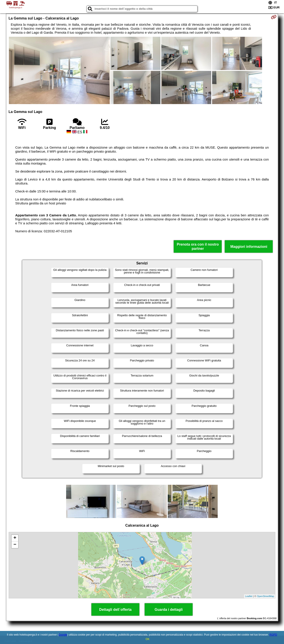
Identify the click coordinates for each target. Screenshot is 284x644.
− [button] (15, 545)
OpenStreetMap (266, 596)
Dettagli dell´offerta (115, 610)
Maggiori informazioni (249, 247)
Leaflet (249, 596)
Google (63, 635)
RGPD (273, 635)
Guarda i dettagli (169, 610)
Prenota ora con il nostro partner (198, 246)
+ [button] (15, 538)
